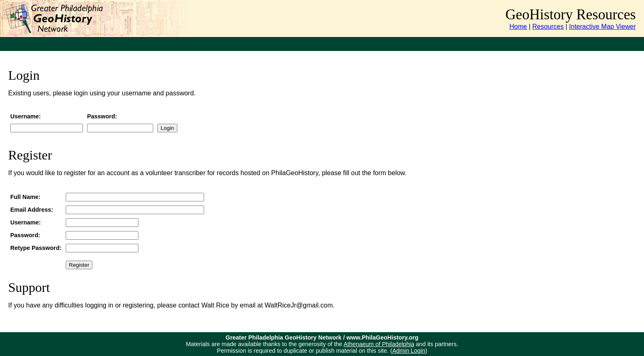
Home (518, 27)
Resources (548, 27)
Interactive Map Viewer (603, 27)
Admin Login (409, 351)
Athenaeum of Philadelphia (379, 344)
